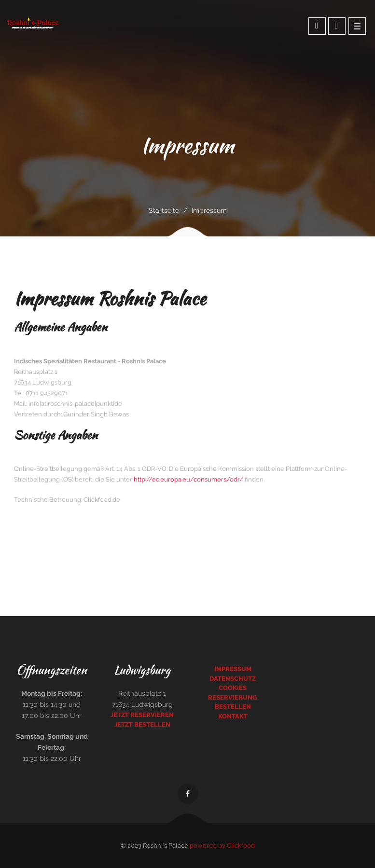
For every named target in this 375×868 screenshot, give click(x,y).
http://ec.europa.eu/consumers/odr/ (188, 479)
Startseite (164, 210)
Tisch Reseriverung (337, 26)
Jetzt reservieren (142, 715)
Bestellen (233, 707)
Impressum (233, 669)
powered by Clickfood (222, 846)
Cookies (233, 688)
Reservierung (233, 697)
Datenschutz (233, 679)
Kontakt (233, 716)
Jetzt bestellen (142, 724)
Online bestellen (317, 26)
